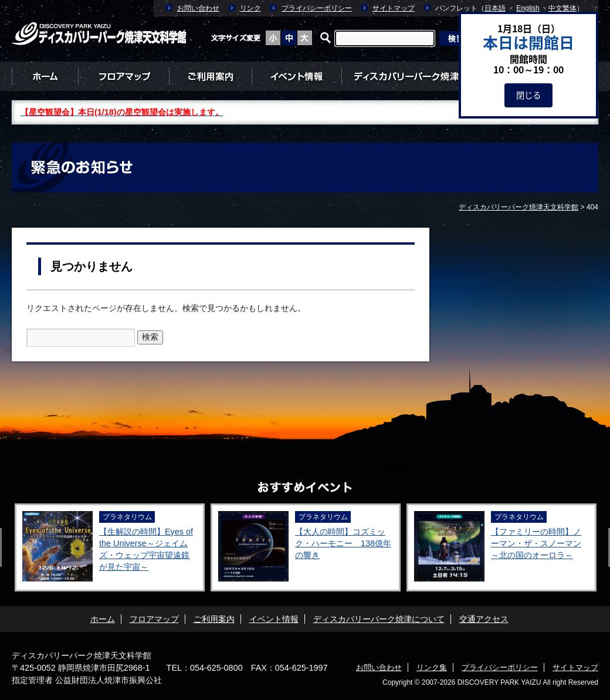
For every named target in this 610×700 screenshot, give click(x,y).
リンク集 (432, 667)
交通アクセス (484, 619)
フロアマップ (123, 76)
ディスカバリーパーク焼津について (424, 76)
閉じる (528, 95)
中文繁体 (562, 8)
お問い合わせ (198, 8)
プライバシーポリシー (317, 8)
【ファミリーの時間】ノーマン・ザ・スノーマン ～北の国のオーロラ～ (536, 543)
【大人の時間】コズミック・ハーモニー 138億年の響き (343, 543)
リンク (250, 8)
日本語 (495, 8)
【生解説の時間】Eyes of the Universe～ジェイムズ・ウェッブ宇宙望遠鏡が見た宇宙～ (146, 549)
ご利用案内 (210, 76)
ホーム (45, 76)
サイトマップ (394, 8)
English (528, 8)
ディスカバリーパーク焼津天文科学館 (82, 655)
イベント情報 (296, 76)
